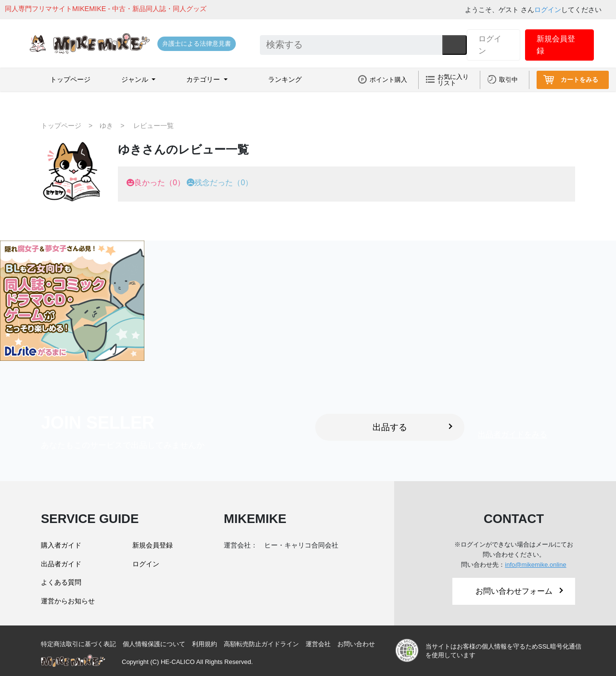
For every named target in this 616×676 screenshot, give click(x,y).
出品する (412, 427)
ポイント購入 (388, 80)
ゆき (106, 126)
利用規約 (205, 644)
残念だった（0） (224, 183)
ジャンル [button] (136, 79)
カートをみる (579, 80)
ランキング (285, 79)
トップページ (70, 79)
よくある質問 (61, 582)
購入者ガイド (61, 545)
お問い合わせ (356, 644)
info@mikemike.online (535, 565)
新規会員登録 (556, 45)
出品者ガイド (61, 564)
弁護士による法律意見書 (197, 44)
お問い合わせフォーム (519, 591)
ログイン (548, 10)
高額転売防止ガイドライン (261, 644)
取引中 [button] (508, 80)
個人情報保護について (154, 644)
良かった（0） (160, 183)
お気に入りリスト (453, 80)
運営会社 (318, 644)
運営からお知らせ (68, 601)
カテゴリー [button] (204, 79)
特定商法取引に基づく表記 (78, 644)
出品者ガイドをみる (513, 435)
